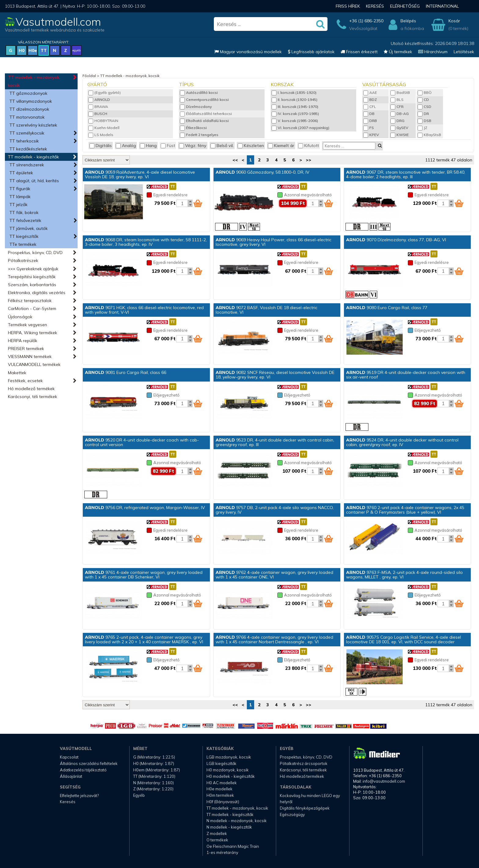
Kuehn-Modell (104, 128)
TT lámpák (20, 197)
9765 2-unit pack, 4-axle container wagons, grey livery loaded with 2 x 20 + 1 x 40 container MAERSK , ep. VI (144, 639)
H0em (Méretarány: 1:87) (157, 770)
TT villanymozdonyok (31, 101)
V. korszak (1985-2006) (295, 121)
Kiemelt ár (281, 146)
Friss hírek (348, 6)
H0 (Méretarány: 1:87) (154, 763)
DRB (370, 121)
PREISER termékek (26, 349)
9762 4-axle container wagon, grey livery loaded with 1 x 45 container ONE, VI (274, 575)
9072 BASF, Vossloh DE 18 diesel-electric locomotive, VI (267, 310)
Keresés (375, 6)
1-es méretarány (222, 852)
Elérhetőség (405, 6)
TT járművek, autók (29, 228)
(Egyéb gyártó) (104, 92)
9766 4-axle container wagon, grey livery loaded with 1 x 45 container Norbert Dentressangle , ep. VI (274, 639)
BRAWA (98, 107)
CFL (370, 107)
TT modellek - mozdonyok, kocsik (34, 81)
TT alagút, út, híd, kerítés (34, 181)
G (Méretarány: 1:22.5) (154, 757)
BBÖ (425, 92)
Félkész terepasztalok (30, 301)
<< (235, 160)
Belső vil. (222, 146)
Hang (148, 146)
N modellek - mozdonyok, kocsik (237, 821)
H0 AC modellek (222, 783)
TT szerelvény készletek (33, 125)
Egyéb (139, 795)
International (442, 6)
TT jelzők (18, 205)
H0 (22, 50)
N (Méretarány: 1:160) (154, 783)
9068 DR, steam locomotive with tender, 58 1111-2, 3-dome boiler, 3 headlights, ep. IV (146, 242)
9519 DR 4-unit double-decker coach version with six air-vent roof (406, 375)
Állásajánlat (71, 776)
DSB (424, 121)
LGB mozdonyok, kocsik (229, 757)
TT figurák (20, 189)
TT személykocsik (27, 133)
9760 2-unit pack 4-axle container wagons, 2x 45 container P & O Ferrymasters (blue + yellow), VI (405, 510)
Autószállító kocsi (199, 92)
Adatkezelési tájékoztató (83, 770)
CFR (397, 107)
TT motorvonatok (27, 117)
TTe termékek (23, 244)
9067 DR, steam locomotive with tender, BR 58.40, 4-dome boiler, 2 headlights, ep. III (406, 174)
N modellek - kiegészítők (229, 827)
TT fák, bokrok (24, 212)
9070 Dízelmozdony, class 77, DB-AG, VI (396, 240)
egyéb (77, 50)
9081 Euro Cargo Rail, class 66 (126, 372)
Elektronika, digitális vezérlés (37, 293)
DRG (397, 121)
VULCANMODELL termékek (34, 364)
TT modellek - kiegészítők (33, 157)
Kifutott (309, 146)
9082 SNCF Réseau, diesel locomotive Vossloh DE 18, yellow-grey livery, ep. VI (275, 375)
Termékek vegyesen (27, 325)
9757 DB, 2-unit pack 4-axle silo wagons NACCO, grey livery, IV (275, 510)
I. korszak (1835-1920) (294, 92)
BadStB (400, 92)
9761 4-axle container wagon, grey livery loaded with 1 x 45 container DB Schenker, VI (144, 575)
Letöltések (464, 52)
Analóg (126, 146)
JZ (422, 128)
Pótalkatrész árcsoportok (304, 763)
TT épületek (21, 173)
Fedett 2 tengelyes (199, 135)
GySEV (399, 128)
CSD (424, 107)
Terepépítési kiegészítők (32, 277)
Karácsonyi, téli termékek (33, 397)
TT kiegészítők (24, 236)
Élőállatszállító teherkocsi (206, 114)
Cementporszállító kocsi (204, 100)
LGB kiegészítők (221, 763)
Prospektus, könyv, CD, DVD (35, 253)
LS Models (101, 135)
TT (44, 50)
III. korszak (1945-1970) (295, 107)
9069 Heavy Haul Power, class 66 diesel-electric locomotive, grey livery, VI (274, 242)
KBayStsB (429, 135)
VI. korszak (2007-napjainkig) (300, 128)
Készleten (251, 146)
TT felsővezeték (25, 220)
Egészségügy (292, 814)
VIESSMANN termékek (30, 356)
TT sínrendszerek (27, 165)
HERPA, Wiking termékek (33, 333)
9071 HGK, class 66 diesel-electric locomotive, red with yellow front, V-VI (144, 310)
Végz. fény (193, 146)
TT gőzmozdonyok (28, 93)
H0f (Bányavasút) (223, 802)
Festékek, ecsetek (25, 381)
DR (423, 114)
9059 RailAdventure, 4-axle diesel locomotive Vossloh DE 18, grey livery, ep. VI (140, 174)
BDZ (370, 100)
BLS (397, 100)
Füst (168, 146)
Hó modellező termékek (31, 389)
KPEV (371, 135)
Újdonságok (20, 317)
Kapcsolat (69, 757)
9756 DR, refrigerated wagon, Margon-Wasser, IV (145, 508)
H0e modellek (219, 789)
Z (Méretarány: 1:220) (153, 789)
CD (423, 100)
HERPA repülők (23, 341)
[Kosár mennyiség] (182, 203)
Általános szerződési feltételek (89, 763)
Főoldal (89, 76)
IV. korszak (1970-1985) (295, 114)
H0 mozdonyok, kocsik (228, 770)
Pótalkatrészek (23, 260)
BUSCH (98, 114)
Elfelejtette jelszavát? (79, 796)
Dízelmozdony (196, 107)
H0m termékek (220, 795)
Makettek (17, 373)
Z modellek (217, 833)
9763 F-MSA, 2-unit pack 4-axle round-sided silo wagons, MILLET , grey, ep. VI (404, 575)
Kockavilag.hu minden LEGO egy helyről (310, 799)
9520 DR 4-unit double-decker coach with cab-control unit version (142, 442)
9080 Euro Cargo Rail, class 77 (387, 308)
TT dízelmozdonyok (29, 109)
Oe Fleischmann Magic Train (233, 846)
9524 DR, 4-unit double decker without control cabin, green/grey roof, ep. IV (402, 442)
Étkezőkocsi (193, 128)
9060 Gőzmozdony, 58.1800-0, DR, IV (263, 172)
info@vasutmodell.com (384, 781)
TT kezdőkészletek (28, 149)
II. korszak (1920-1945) (294, 100)
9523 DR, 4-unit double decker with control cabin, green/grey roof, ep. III (275, 442)
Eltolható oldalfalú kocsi (204, 121)
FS (369, 128)
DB (369, 114)
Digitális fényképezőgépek (305, 808)
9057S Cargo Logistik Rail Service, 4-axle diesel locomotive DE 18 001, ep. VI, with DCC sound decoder (404, 639)
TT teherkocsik (24, 141)
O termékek (217, 840)
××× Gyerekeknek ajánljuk (33, 269)
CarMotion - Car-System (32, 308)
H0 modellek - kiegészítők (231, 776)
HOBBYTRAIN (103, 121)
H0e (33, 50)
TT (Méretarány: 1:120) (154, 776)
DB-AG (400, 114)
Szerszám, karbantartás (32, 285)
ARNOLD (99, 100)
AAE (370, 92)
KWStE (400, 135)
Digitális (101, 146)
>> (309, 160)
